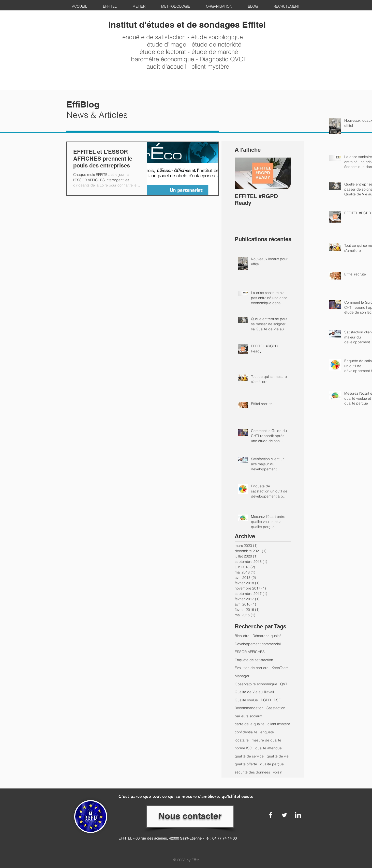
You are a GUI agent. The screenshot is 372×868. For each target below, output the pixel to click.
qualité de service (249, 756)
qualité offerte (246, 764)
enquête (267, 732)
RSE (277, 700)
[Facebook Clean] (271, 815)
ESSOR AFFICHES (250, 652)
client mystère (279, 724)
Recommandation (249, 708)
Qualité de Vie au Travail (254, 692)
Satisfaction (276, 708)
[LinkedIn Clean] (298, 815)
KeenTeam (280, 668)
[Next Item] (282, 173)
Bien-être (242, 636)
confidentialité (246, 732)
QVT (284, 684)
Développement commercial (258, 644)
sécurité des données (252, 772)
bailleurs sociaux (248, 716)
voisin (278, 772)
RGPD (266, 700)
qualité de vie (278, 756)
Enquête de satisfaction (254, 660)
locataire (242, 740)
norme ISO (243, 748)
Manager (242, 676)
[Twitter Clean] (284, 815)
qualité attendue (269, 748)
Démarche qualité (267, 636)
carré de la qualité (250, 724)
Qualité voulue (246, 700)
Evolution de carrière (252, 668)
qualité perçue (272, 764)
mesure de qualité (266, 740)
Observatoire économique (256, 684)
